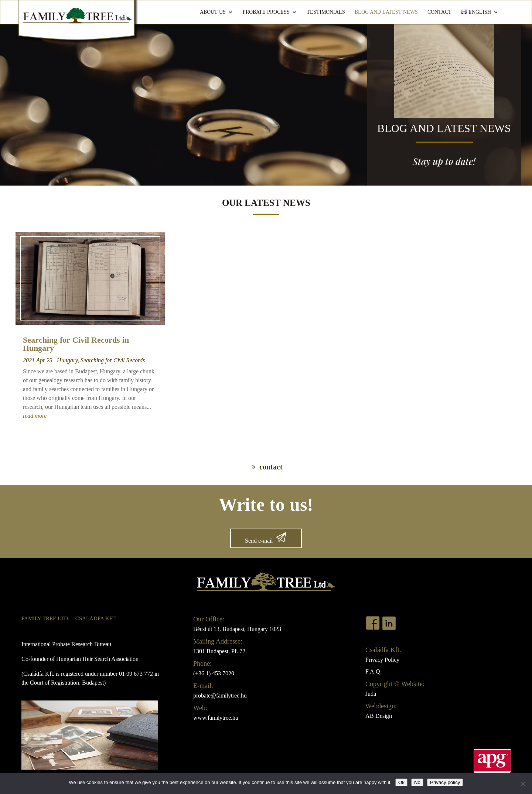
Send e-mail (259, 541)
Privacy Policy (382, 660)
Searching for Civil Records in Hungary (76, 344)
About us (213, 12)
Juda (371, 694)
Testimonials (326, 12)
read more (35, 416)
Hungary (67, 360)
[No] (523, 784)
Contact (439, 12)
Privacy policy (445, 782)
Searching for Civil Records (113, 360)
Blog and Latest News (386, 12)
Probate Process (266, 12)
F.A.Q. (374, 671)
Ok (401, 782)
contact (271, 467)
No (417, 782)
